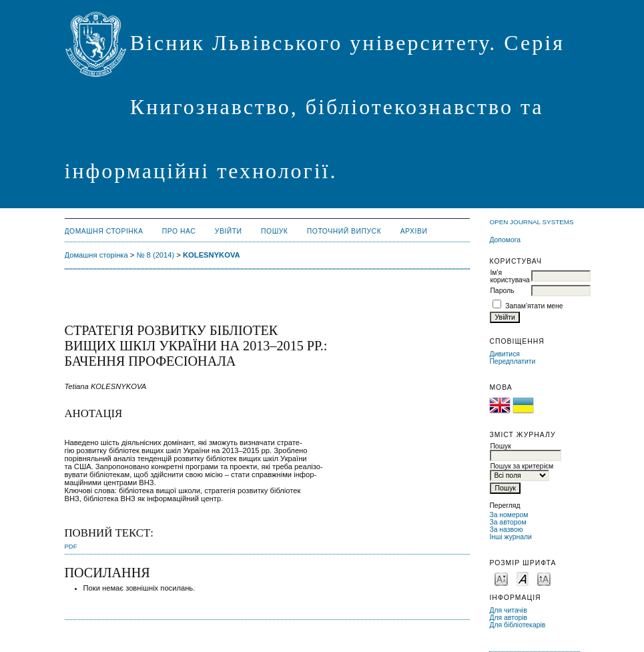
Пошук (274, 231)
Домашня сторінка (104, 231)
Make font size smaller (501, 578)
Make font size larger (544, 578)
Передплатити (512, 361)
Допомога (505, 240)
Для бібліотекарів (517, 625)
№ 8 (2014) (155, 255)
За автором (508, 522)
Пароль (502, 291)
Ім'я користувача (510, 276)
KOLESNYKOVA (212, 255)
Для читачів (508, 610)
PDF (71, 546)
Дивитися (505, 354)
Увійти (229, 231)
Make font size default (523, 578)
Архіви (414, 231)
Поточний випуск (344, 231)
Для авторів (508, 618)
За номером (509, 515)
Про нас (179, 231)
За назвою (506, 530)
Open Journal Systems (531, 222)
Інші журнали (510, 537)
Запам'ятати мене (534, 306)
